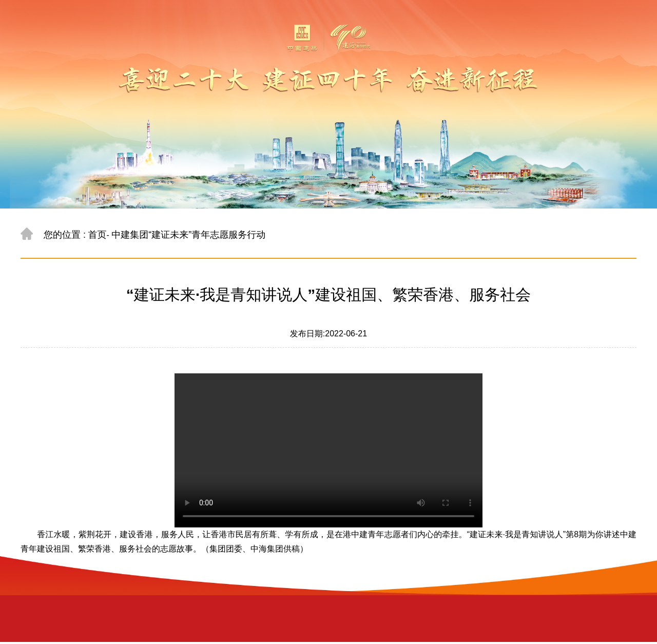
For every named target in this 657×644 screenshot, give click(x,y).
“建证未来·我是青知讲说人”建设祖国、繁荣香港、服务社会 (328, 295)
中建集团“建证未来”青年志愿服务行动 (188, 235)
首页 (97, 235)
